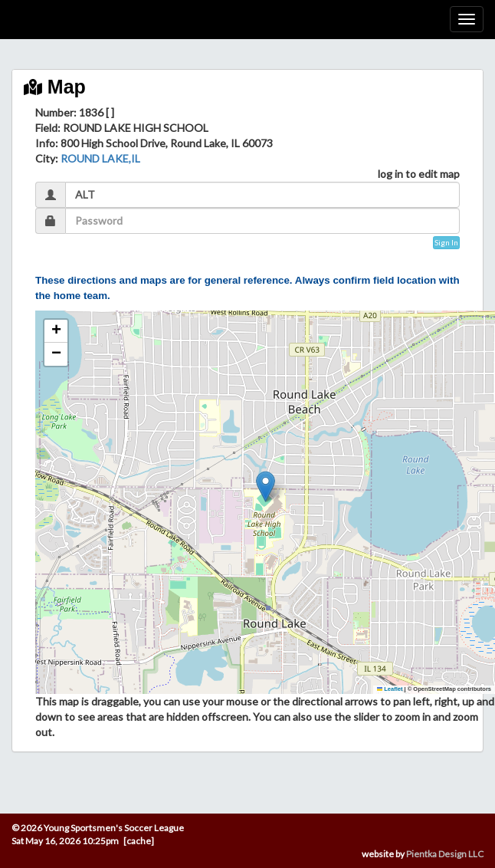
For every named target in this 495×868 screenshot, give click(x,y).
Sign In (446, 242)
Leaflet (390, 689)
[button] (266, 487)
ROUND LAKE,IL (100, 158)
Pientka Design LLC (445, 854)
